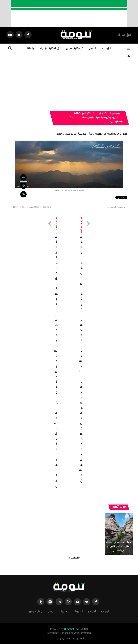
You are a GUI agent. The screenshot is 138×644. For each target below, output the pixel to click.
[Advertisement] (69, 85)
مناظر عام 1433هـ (84, 114)
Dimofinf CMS (72, 629)
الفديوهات (78, 611)
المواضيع (92, 611)
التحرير (111, 207)
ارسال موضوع (36, 611)
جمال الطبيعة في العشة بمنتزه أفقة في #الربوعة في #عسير (119, 547)
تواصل (51, 611)
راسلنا (31, 49)
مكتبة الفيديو (74, 49)
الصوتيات (64, 611)
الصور (93, 49)
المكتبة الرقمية (50, 49)
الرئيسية (125, 35)
